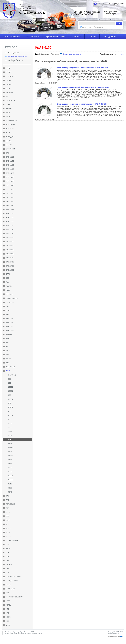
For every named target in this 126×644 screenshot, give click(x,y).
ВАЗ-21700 (10, 258)
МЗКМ (8, 528)
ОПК (7, 552)
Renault (10, 109)
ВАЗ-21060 (10, 193)
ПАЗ (7, 557)
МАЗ (7, 524)
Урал (8, 601)
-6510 (10, 484)
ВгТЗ (8, 274)
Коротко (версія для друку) (72, 54)
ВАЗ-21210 (10, 242)
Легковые (10, 504)
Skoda (9, 117)
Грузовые (10, 302)
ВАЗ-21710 (10, 262)
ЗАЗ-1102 (9, 318)
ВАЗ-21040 (10, 185)
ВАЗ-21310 (10, 254)
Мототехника (12, 540)
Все (7, 278)
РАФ (7, 569)
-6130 (10, 439)
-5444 (10, 435)
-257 (9, 403)
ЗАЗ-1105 (9, 326)
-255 (9, 383)
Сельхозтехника (13, 577)
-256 (9, 395)
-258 (9, 411)
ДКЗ (7, 306)
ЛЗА (7, 508)
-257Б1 (10, 407)
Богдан (9, 145)
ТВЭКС (9, 585)
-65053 (10, 476)
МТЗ (7, 544)
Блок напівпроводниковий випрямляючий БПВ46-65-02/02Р (83, 68)
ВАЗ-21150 (10, 234)
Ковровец (10, 367)
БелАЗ (8, 141)
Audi (8, 68)
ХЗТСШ (9, 605)
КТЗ (7, 496)
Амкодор (10, 137)
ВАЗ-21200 (10, 238)
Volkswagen (12, 121)
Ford (8, 88)
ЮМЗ (8, 625)
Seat (8, 113)
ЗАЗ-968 (9, 335)
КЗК (7, 363)
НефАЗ (9, 548)
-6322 (10, 444)
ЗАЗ (7, 314)
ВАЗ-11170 (10, 161)
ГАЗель (9, 286)
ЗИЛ (7, 343)
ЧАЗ (7, 613)
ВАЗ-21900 (10, 270)
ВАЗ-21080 (10, 201)
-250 (9, 379)
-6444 (10, 460)
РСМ (8, 573)
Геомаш (9, 294)
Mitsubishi (10, 100)
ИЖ (7, 347)
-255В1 (10, 391)
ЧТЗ (7, 621)
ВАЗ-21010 (10, 173)
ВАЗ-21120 (10, 222)
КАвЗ (8, 351)
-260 (9, 419)
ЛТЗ (7, 516)
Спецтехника (12, 581)
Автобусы (10, 125)
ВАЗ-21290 (10, 250)
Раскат (9, 565)
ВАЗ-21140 (10, 230)
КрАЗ (8, 371)
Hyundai (10, 92)
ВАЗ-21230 (10, 246)
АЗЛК (8, 133)
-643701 (11, 448)
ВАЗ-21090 (10, 205)
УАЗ (7, 593)
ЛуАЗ (8, 520)
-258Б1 (10, 415)
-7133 (10, 488)
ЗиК (7, 339)
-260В (10, 423)
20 (116, 54)
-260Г (10, 427)
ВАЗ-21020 (10, 177)
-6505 (10, 472)
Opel (8, 104)
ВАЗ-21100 (10, 213)
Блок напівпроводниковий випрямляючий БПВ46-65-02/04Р (83, 87)
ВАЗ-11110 (10, 157)
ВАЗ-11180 (10, 165)
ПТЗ (7, 561)
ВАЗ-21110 (10, 218)
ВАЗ (7, 153)
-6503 (10, 468)
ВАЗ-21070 (10, 197)
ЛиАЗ (8, 512)
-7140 (10, 492)
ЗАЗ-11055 (10, 331)
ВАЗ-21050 (10, 189)
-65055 (10, 480)
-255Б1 (10, 387)
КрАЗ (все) (12, 375)
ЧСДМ (8, 617)
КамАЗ (9, 359)
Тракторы (10, 589)
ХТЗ (7, 609)
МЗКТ (8, 532)
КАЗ (7, 355)
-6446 (10, 464)
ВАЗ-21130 (10, 226)
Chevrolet (11, 76)
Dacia (8, 80)
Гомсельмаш (12, 298)
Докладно (56, 54)
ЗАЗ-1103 (9, 322)
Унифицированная (14, 597)
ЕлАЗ (8, 310)
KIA (7, 96)
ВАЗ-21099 (10, 209)
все (122, 54)
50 (119, 54)
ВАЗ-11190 (10, 169)
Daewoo (10, 84)
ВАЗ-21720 (10, 266)
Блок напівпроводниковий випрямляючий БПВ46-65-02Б (82, 104)
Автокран (10, 129)
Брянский (10, 149)
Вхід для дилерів (117, 4)
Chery (9, 72)
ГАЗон (8, 290)
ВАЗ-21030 (10, 181)
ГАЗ (7, 282)
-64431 (10, 456)
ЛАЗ (7, 500)
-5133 (10, 431)
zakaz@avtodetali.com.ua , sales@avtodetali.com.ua (26, 634)
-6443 (10, 452)
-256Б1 (10, 399)
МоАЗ (8, 536)
